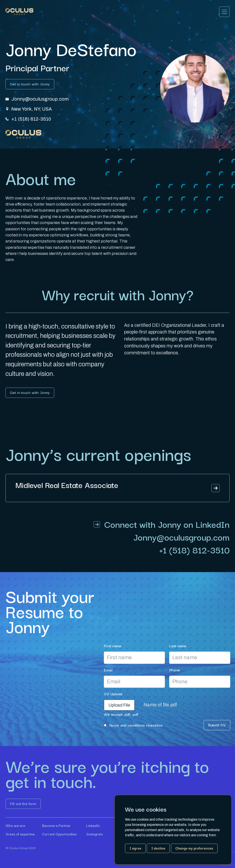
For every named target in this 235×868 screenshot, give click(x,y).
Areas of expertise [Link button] (20, 834)
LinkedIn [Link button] (93, 826)
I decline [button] (158, 848)
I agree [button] (135, 848)
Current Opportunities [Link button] (59, 834)
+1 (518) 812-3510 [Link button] (194, 550)
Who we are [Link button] (15, 826)
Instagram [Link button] (95, 834)
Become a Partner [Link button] (56, 826)
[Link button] (30, 84)
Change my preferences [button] (194, 848)
